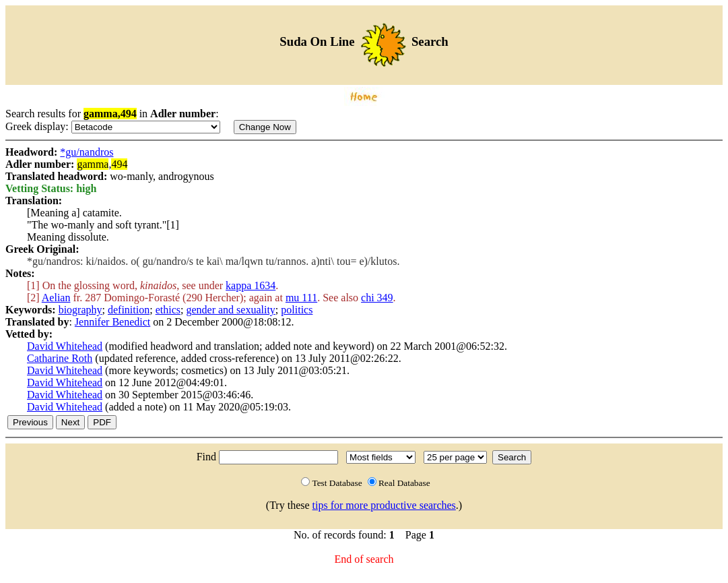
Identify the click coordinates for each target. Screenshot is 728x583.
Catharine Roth (60, 358)
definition (129, 310)
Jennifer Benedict (112, 322)
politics (297, 310)
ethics (168, 310)
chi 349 (377, 298)
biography (80, 310)
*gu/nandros (87, 152)
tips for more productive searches (384, 505)
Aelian (56, 298)
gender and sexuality (230, 310)
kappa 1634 (251, 285)
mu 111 (301, 298)
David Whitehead (65, 346)
